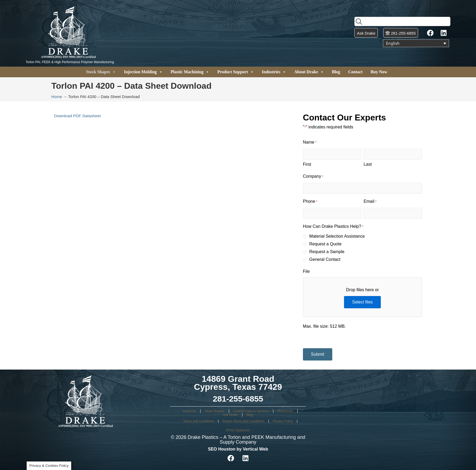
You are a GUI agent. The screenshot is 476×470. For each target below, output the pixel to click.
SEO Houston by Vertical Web (238, 449)
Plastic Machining (190, 72)
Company (313, 177)
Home (57, 97)
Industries (274, 72)
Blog (336, 72)
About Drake (309, 72)
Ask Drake (230, 415)
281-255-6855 (238, 399)
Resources (285, 411)
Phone (310, 202)
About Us (189, 411)
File (306, 271)
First (307, 164)
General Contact (325, 259)
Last (368, 164)
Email (370, 202)
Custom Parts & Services (251, 411)
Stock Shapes (101, 72)
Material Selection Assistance (337, 236)
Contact (355, 72)
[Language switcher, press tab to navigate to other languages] (416, 43)
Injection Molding (143, 72)
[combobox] (402, 21)
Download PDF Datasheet (79, 116)
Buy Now (379, 72)
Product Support (236, 72)
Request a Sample (327, 252)
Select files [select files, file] (362, 302)
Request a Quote (325, 244)
